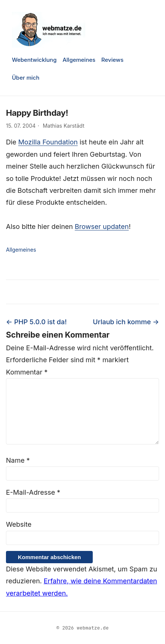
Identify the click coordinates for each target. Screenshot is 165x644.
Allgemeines (79, 60)
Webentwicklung (34, 60)
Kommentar (27, 372)
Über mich (26, 78)
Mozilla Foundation (48, 142)
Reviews (112, 60)
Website (19, 524)
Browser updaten (102, 227)
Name (18, 460)
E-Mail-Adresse (33, 492)
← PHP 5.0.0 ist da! (36, 322)
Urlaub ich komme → (126, 322)
